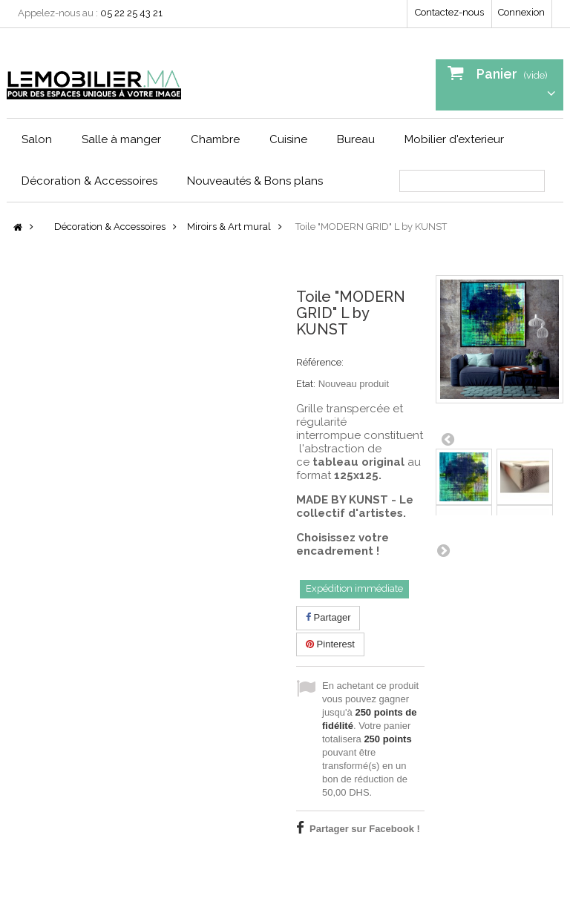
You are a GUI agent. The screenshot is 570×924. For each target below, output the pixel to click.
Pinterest (330, 644)
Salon (37, 139)
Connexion (521, 12)
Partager (328, 617)
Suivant (443, 550)
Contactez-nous (449, 12)
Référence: (320, 362)
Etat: (306, 384)
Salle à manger (121, 139)
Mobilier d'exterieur (454, 139)
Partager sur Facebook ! (365, 829)
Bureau (356, 139)
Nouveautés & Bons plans (255, 181)
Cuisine (288, 139)
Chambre (215, 139)
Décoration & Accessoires (89, 181)
